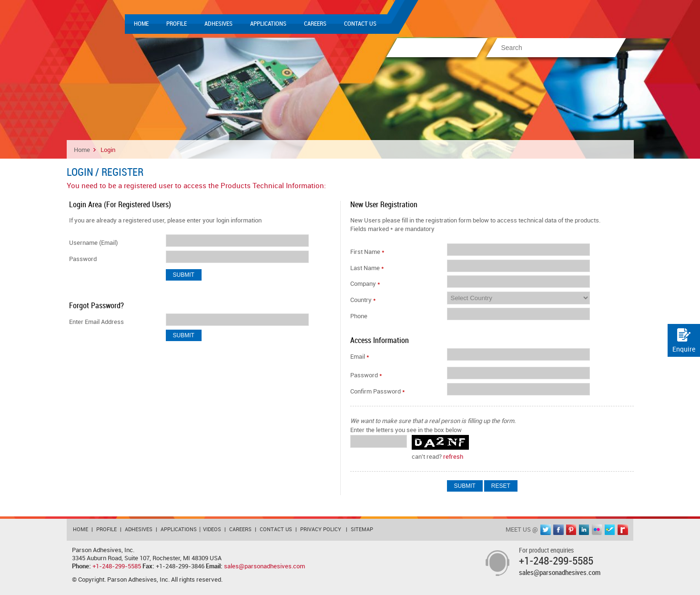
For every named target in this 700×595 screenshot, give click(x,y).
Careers (315, 24)
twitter (546, 530)
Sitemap (362, 530)
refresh (453, 457)
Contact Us (360, 24)
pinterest (571, 530)
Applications (268, 24)
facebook (558, 530)
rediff (623, 530)
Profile (177, 24)
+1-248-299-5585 (117, 566)
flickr (597, 530)
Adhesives (218, 24)
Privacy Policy (321, 530)
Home (141, 24)
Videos (212, 530)
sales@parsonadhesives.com (264, 566)
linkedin (584, 530)
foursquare (610, 530)
